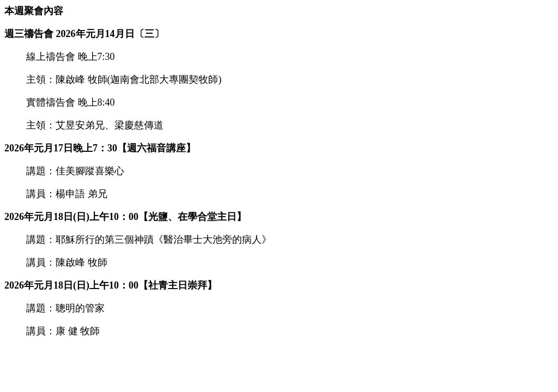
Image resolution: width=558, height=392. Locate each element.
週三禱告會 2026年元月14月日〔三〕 (84, 34)
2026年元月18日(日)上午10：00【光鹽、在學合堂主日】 (125, 217)
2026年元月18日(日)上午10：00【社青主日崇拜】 (111, 285)
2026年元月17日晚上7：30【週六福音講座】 (100, 148)
